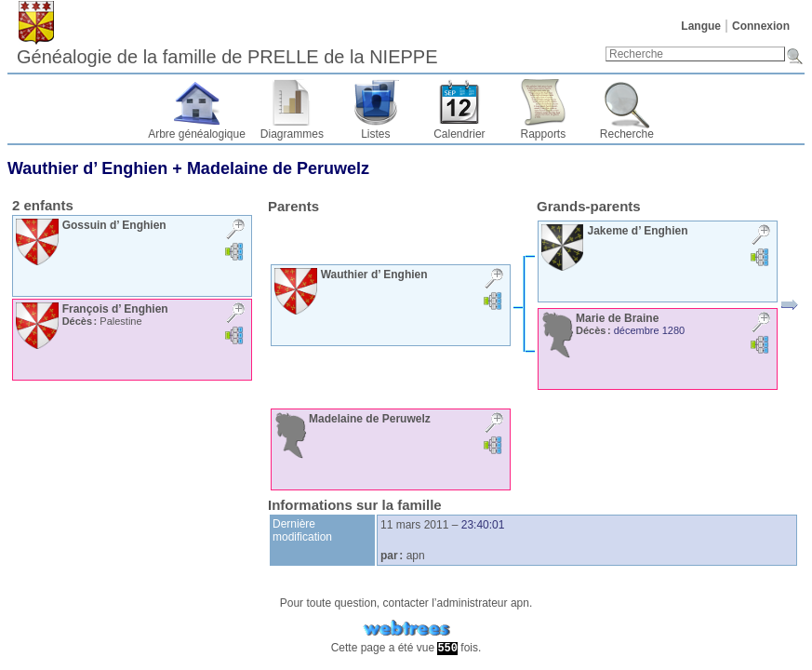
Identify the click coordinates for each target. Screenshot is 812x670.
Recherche (627, 134)
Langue (701, 26)
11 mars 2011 (414, 525)
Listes (375, 134)
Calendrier (459, 134)
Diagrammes (292, 134)
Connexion (761, 26)
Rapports (544, 134)
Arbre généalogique (197, 134)
